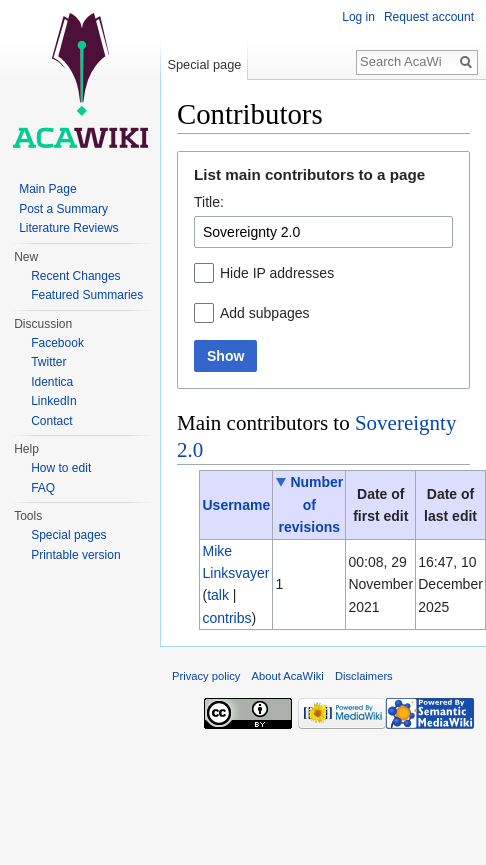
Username (236, 505)
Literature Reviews (68, 228)
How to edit (61, 468)
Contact (51, 421)
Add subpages (265, 313)
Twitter (48, 362)
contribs (226, 618)
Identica (52, 382)
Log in (358, 17)
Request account (429, 17)
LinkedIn (53, 401)
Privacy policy (206, 676)
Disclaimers (364, 676)
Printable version (75, 555)
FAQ (43, 488)
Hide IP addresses (277, 273)
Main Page (47, 189)
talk (218, 595)
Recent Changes (75, 276)
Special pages (68, 535)
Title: (209, 202)
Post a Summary (63, 209)
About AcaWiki (288, 676)
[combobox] (323, 232)
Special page (204, 64)
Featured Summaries (87, 295)
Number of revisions (311, 504)
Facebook (57, 343)
